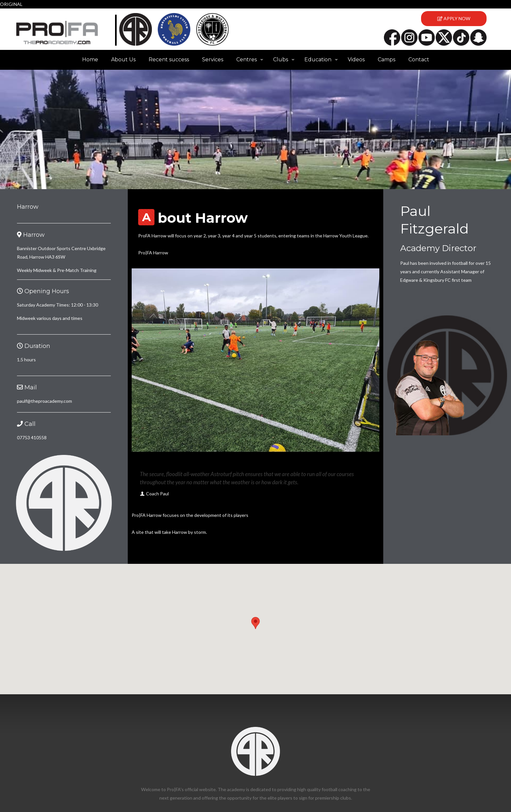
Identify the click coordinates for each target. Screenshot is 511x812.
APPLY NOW (454, 18)
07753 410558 (32, 437)
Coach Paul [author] (157, 494)
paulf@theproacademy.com (44, 401)
